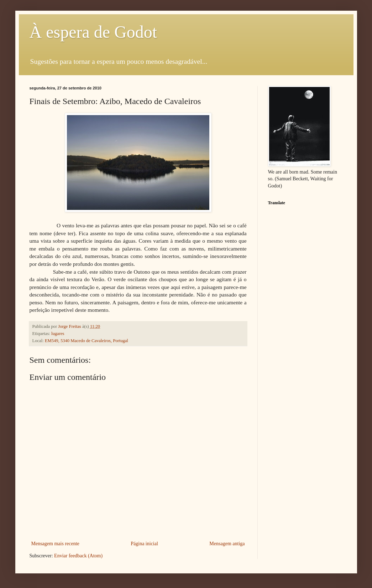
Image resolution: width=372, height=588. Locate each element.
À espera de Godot (93, 32)
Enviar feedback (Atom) (78, 556)
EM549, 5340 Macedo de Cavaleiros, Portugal (87, 341)
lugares (58, 334)
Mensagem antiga (227, 544)
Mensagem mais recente (55, 544)
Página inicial (144, 544)
